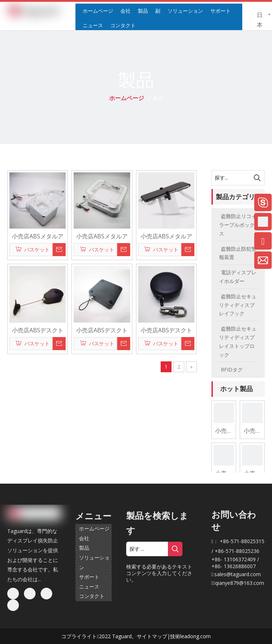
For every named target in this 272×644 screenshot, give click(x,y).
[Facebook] (13, 594)
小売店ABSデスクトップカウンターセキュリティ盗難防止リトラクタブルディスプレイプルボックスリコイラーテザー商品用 (38, 330)
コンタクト (92, 596)
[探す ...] (147, 549)
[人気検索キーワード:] (257, 178)
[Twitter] (46, 594)
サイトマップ (152, 636)
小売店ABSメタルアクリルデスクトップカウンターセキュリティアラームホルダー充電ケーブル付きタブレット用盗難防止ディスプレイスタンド (102, 236)
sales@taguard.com (238, 574)
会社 (84, 538)
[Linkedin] (30, 594)
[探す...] (231, 178)
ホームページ (94, 528)
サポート (89, 577)
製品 (84, 548)
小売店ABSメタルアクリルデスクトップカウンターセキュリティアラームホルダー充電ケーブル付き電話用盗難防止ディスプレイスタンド (38, 236)
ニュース (89, 586)
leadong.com (195, 636)
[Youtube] (13, 605)
